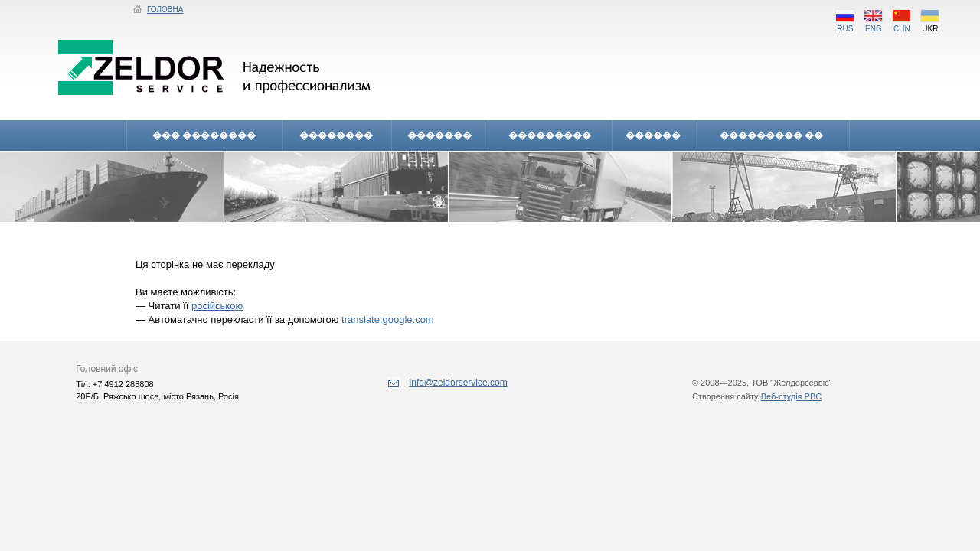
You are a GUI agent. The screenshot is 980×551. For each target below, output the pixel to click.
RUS (845, 24)
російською (217, 306)
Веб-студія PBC (792, 396)
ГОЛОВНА (158, 10)
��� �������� (204, 135)
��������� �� (771, 135)
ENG (873, 24)
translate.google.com (388, 320)
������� (439, 135)
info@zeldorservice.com (447, 383)
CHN (902, 24)
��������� (550, 135)
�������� (336, 135)
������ (653, 135)
